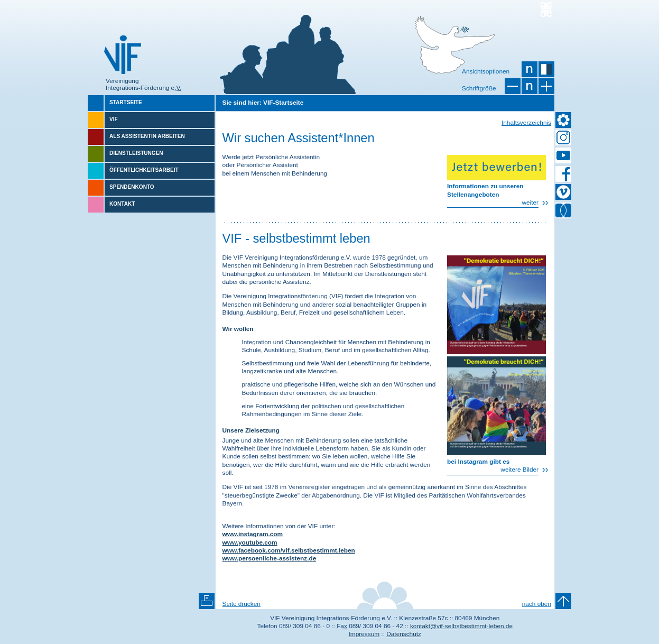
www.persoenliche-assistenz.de (270, 558)
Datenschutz (404, 634)
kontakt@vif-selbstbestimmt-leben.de (461, 626)
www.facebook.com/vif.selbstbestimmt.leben (289, 550)
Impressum (364, 634)
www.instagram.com (253, 534)
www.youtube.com (250, 542)
